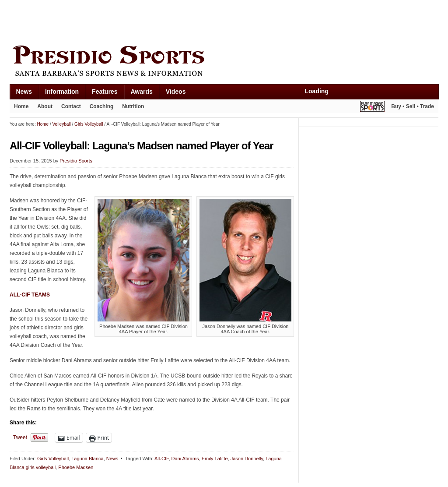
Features (105, 92)
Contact (71, 106)
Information (62, 92)
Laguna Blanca (87, 459)
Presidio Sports (224, 62)
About (45, 106)
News (24, 92)
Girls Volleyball (53, 459)
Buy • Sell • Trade (413, 106)
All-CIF (161, 459)
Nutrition (133, 106)
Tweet (20, 438)
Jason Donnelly (247, 459)
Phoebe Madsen (76, 467)
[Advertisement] (169, 21)
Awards (141, 92)
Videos (176, 92)
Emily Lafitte (215, 459)
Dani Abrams (185, 459)
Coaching (102, 106)
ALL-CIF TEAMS (30, 295)
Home (21, 106)
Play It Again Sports (372, 108)
